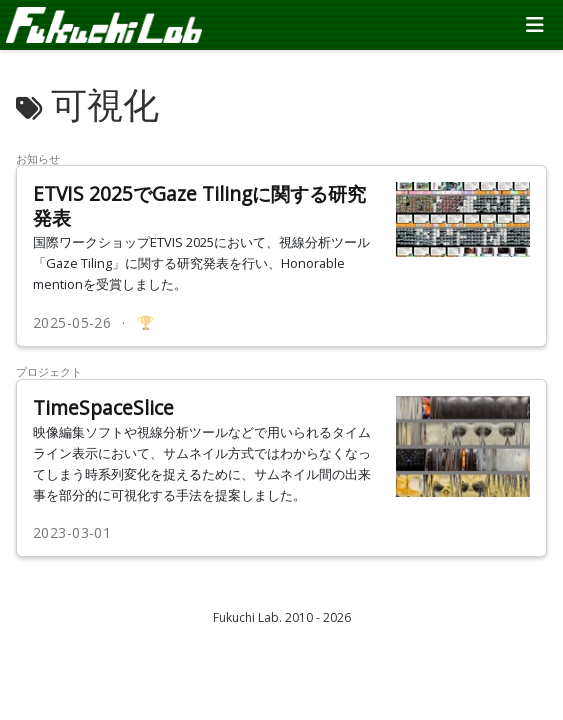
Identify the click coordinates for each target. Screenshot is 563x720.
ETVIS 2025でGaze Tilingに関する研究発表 (199, 205)
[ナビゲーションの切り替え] (535, 25)
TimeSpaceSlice (103, 407)
